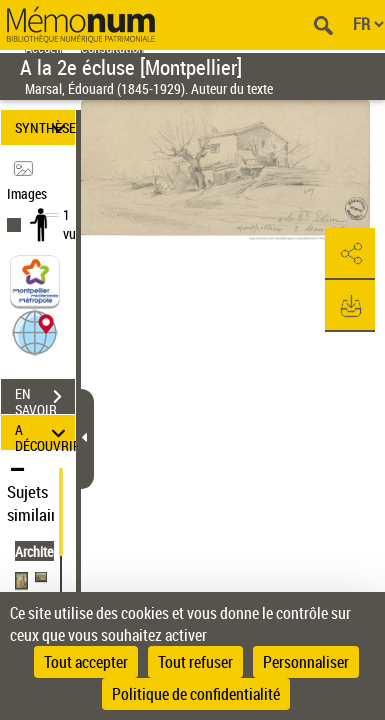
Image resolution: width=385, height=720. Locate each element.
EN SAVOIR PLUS (45, 399)
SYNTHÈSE (45, 127)
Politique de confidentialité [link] (196, 694)
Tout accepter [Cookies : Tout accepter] (86, 662)
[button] (35, 331)
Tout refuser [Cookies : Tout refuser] (195, 662)
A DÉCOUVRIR (45, 432)
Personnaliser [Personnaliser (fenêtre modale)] (306, 662)
